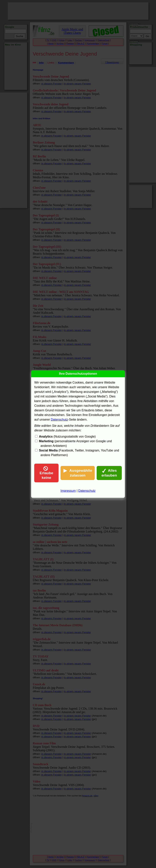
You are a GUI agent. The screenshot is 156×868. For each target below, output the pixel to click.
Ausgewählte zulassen (78, 473)
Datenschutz (59, 420)
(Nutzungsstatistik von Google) (67, 437)
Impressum (68, 491)
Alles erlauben (109, 473)
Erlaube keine (46, 473)
